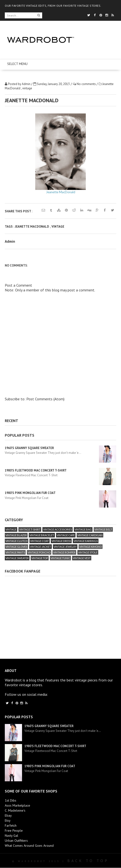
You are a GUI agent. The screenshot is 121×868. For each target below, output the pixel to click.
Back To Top (88, 861)
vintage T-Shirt (30, 529)
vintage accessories (58, 529)
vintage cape (66, 535)
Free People (14, 830)
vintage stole (88, 552)
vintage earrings (86, 541)
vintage (27, 88)
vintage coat (40, 541)
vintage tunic (60, 558)
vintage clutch (17, 541)
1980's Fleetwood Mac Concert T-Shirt (36, 470)
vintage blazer (16, 535)
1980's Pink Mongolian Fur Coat (30, 493)
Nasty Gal (12, 836)
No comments (87, 84)
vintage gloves (16, 547)
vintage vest (82, 558)
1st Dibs (11, 800)
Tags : (10, 227)
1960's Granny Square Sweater (29, 448)
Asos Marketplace (17, 805)
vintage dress (61, 541)
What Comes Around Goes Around (29, 846)
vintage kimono (91, 547)
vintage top (40, 558)
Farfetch (11, 825)
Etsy (8, 820)
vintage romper (64, 552)
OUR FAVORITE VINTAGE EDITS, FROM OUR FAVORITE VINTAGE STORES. (53, 6)
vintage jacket (40, 547)
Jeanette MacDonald (61, 192)
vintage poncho (39, 552)
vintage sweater (17, 558)
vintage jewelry (65, 547)
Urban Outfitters (16, 841)
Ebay (8, 815)
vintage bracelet (42, 535)
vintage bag (83, 529)
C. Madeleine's (15, 810)
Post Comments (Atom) (45, 399)
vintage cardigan (90, 535)
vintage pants (15, 552)
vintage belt (103, 529)
